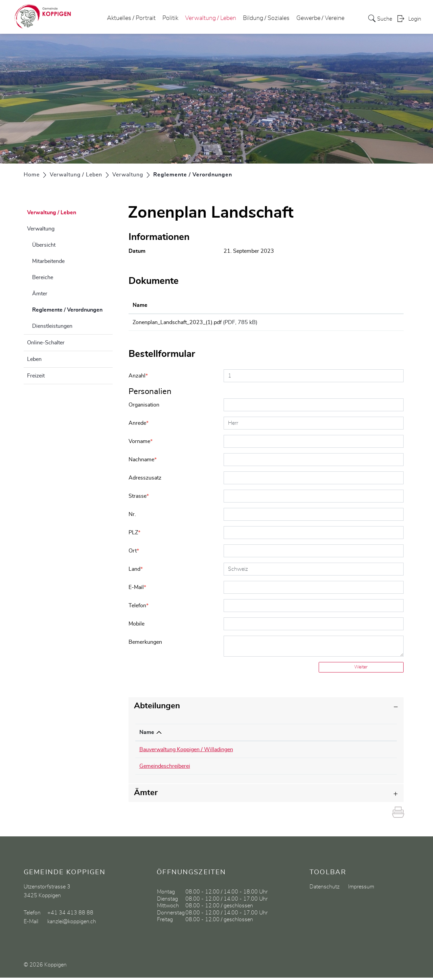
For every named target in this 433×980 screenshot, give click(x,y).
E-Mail (137, 590)
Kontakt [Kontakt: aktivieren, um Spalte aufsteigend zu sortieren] (318, 735)
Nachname (143, 462)
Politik (170, 18)
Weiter (361, 669)
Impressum (361, 889)
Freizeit (36, 376)
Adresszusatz (145, 480)
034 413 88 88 (275, 768)
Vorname (141, 444)
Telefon (139, 608)
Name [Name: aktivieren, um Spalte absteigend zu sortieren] (147, 735)
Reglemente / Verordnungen (72, 309)
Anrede (139, 425)
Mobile (136, 626)
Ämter (40, 294)
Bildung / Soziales (266, 18)
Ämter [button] (146, 795)
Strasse (139, 498)
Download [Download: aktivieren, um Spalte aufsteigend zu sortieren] (362, 305)
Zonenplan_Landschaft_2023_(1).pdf (177, 322)
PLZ (134, 535)
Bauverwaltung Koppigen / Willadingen (186, 752)
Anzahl (138, 378)
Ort (134, 553)
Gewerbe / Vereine (320, 18)
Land (136, 571)
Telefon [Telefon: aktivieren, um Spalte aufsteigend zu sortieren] (265, 735)
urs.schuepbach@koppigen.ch (345, 752)
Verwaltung (41, 229)
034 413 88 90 (275, 752)
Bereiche (43, 277)
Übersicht (44, 245)
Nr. (132, 517)
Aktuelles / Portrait (131, 18)
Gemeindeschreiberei (165, 768)
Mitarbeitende (48, 261)
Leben (34, 359)
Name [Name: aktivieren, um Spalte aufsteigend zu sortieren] (140, 305)
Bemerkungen (145, 644)
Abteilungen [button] (157, 708)
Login (415, 19)
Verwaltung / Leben (211, 18)
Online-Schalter (46, 343)
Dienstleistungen (52, 326)
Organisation (144, 407)
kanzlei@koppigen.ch (334, 768)
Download (374, 323)
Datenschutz (325, 889)
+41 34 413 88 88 (70, 915)
